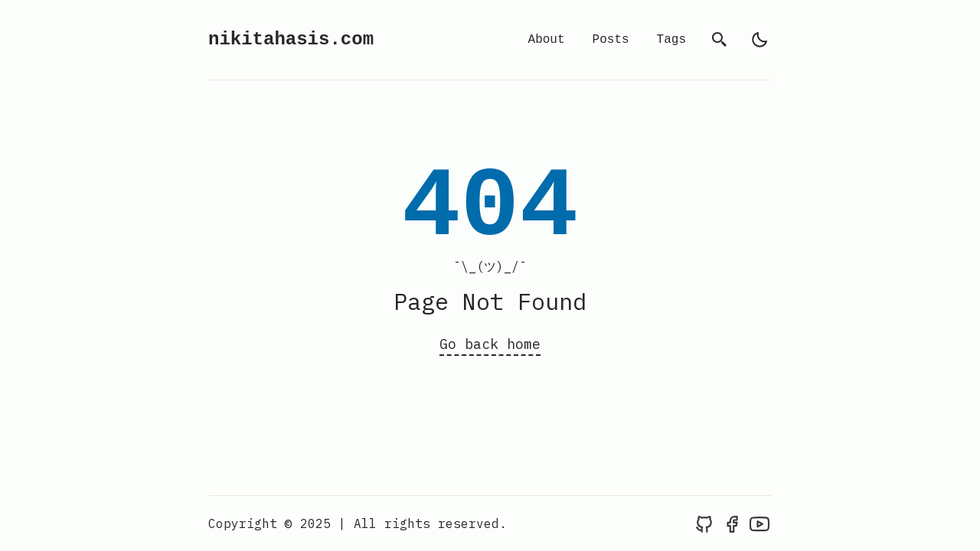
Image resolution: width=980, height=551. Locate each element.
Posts (611, 40)
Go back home (490, 344)
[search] (720, 40)
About (547, 40)
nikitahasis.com (291, 39)
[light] (759, 40)
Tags (671, 40)
